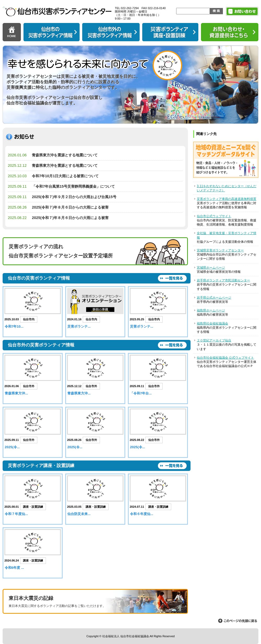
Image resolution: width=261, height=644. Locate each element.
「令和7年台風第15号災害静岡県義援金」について (73, 186)
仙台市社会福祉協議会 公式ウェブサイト (225, 358)
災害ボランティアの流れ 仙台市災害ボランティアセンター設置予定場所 (61, 251)
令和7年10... (14, 326)
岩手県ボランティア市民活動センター (223, 280)
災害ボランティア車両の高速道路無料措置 (227, 199)
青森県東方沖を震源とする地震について (65, 155)
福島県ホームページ (211, 310)
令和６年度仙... (142, 514)
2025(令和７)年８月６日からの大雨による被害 (70, 207)
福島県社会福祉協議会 (212, 323)
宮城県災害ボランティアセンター (220, 250)
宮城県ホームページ (211, 268)
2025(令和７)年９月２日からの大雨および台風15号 (74, 197)
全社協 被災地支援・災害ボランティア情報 (227, 235)
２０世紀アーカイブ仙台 (214, 340)
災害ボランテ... (79, 326)
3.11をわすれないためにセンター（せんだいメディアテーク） (227, 188)
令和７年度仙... (16, 514)
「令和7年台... (141, 393)
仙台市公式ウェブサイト (214, 216)
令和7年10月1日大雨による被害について (65, 176)
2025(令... (12, 447)
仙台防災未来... (79, 514)
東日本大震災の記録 (95, 602)
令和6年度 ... (14, 568)
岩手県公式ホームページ (214, 298)
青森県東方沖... (16, 393)
